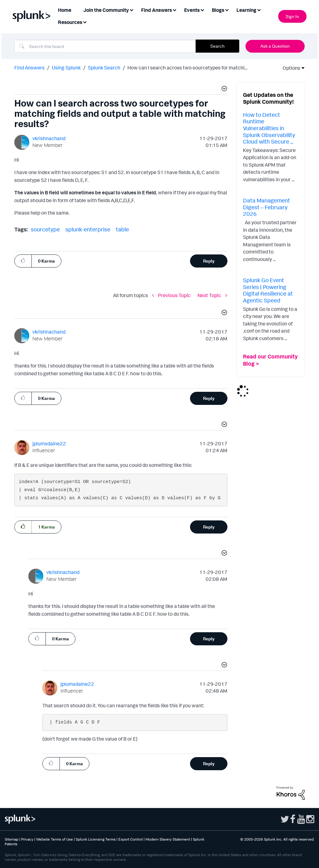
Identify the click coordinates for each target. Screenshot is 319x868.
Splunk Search (104, 68)
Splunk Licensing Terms (96, 839)
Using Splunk (66, 68)
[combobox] (105, 46)
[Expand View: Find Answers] (174, 9)
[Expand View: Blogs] (227, 9)
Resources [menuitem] (70, 22)
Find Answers (29, 68)
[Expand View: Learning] (259, 9)
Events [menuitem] (192, 10)
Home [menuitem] (65, 10)
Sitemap (12, 839)
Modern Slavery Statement (168, 839)
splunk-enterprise (88, 229)
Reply (209, 261)
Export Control (131, 839)
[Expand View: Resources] (85, 22)
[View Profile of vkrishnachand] (49, 138)
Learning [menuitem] (246, 10)
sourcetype (45, 229)
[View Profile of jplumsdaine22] (49, 443)
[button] (223, 89)
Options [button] (289, 68)
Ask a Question (275, 46)
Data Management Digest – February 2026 (267, 207)
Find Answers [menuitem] (157, 10)
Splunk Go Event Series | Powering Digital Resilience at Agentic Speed (268, 290)
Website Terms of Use (55, 839)
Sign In (292, 16)
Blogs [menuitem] (218, 10)
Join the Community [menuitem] (106, 10)
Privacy (27, 839)
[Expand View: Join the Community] (131, 9)
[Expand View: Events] (202, 9)
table (122, 229)
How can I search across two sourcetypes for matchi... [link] (187, 68)
